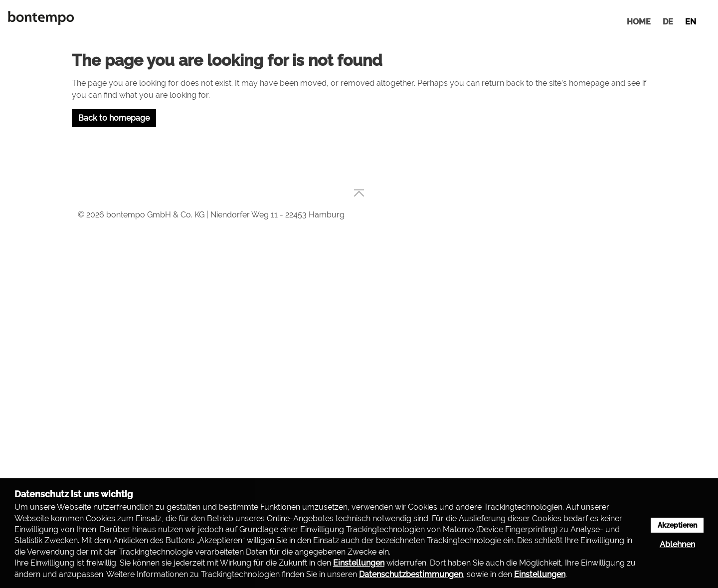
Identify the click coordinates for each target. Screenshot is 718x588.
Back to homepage (114, 118)
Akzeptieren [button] (677, 525)
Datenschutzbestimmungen (411, 574)
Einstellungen (359, 563)
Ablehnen (677, 545)
